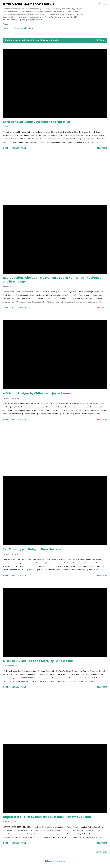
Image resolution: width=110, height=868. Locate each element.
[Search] (100, 4)
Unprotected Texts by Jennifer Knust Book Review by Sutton (47, 817)
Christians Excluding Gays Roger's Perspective (36, 122)
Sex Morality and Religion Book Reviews (32, 549)
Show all (101, 40)
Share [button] (6, 148)
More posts (102, 852)
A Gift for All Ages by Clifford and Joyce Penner (37, 393)
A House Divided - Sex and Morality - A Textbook (38, 661)
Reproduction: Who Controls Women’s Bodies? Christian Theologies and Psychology (52, 279)
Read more (102, 148)
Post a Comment (18, 148)
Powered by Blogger (55, 861)
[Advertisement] (55, 177)
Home (5, 28)
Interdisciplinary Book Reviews (28, 4)
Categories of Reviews (24, 28)
